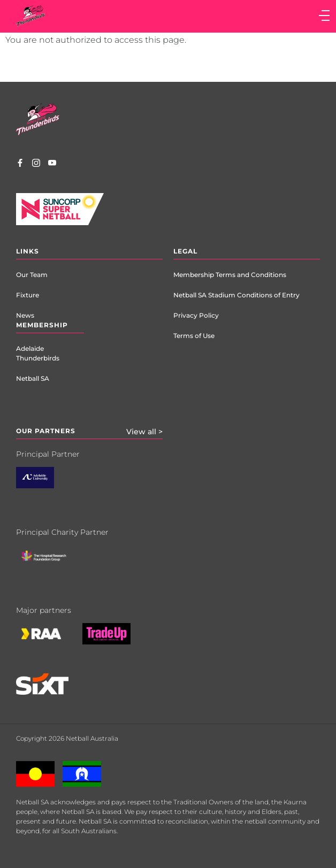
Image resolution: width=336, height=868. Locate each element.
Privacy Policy (196, 315)
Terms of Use (194, 336)
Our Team (32, 275)
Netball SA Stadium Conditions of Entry (236, 295)
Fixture (28, 295)
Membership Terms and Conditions (230, 275)
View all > (144, 432)
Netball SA (33, 378)
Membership (42, 325)
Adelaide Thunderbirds (38, 353)
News (25, 315)
